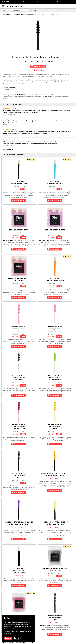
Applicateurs (19, 182)
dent (23, 15)
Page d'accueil (7, 15)
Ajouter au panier (38, 66)
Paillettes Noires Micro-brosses (55, 569)
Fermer (17, 638)
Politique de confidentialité (22, 642)
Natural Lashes (14, 6)
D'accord (8, 638)
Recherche (33, 10)
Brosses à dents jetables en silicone (55, 474)
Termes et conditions (7, 642)
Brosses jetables (19, 329)
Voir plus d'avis (8, 150)
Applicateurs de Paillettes (19, 231)
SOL (32, 642)
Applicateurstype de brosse (19, 570)
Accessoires (16, 15)
